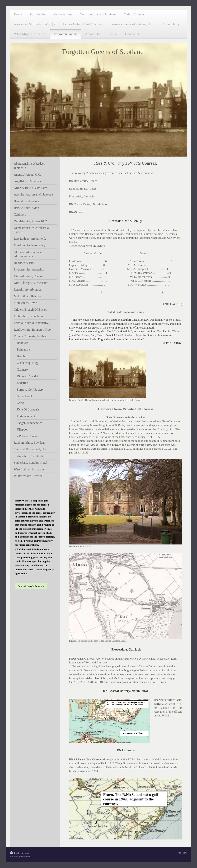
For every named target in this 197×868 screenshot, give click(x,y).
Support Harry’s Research (31, 586)
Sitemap (25, 853)
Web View (182, 853)
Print (15, 853)
